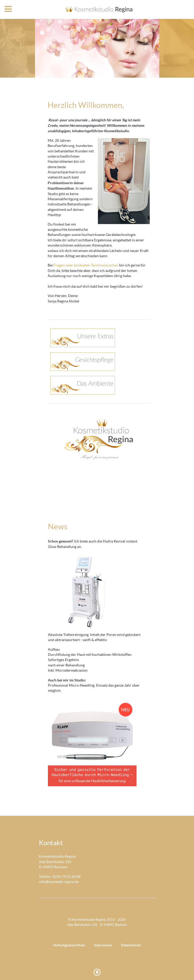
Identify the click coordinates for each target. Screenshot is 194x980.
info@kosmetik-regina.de (59, 882)
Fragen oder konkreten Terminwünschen (86, 265)
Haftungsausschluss (69, 945)
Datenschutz (131, 945)
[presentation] (49, 48)
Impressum (103, 945)
